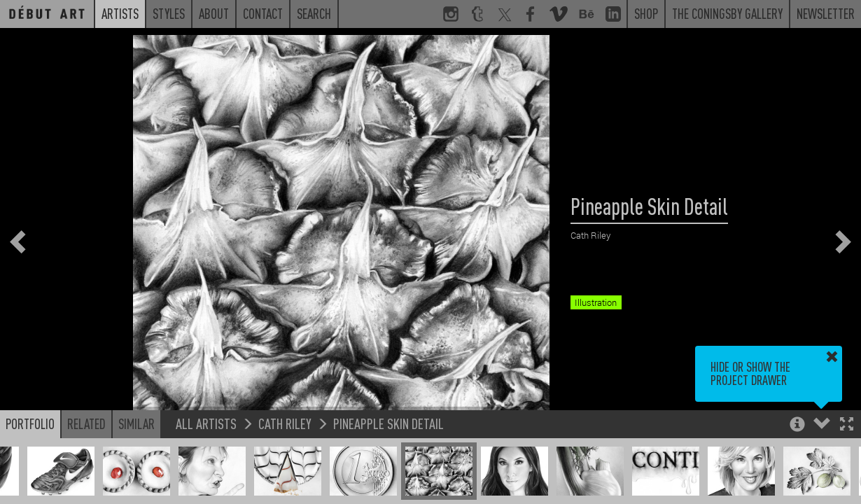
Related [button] (86, 423)
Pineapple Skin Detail (388, 423)
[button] (847, 425)
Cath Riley (285, 423)
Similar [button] (136, 423)
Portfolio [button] (30, 423)
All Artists (206, 423)
